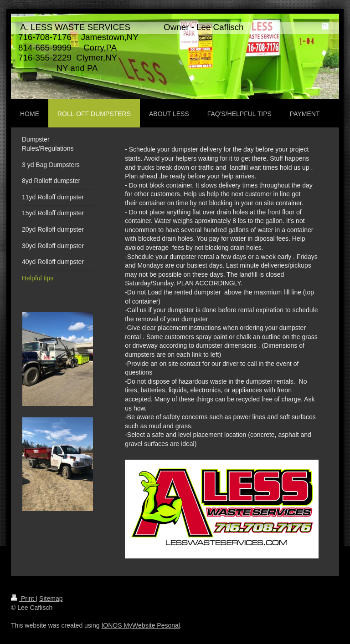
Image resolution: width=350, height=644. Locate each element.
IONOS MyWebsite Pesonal (140, 625)
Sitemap (51, 598)
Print (23, 598)
